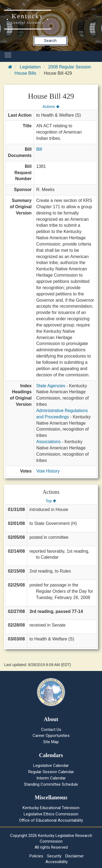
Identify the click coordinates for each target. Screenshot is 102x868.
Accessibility (57, 862)
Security (54, 856)
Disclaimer (75, 856)
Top (51, 501)
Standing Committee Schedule (51, 784)
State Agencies (51, 386)
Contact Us (51, 730)
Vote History (48, 471)
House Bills (25, 73)
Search (50, 41)
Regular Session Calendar (51, 772)
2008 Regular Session (69, 67)
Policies (36, 856)
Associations (48, 442)
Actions (51, 107)
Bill (39, 149)
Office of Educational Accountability (51, 820)
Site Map (51, 742)
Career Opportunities (51, 736)
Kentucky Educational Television (51, 808)
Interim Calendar (51, 778)
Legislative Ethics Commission (51, 814)
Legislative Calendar (51, 766)
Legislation (30, 67)
